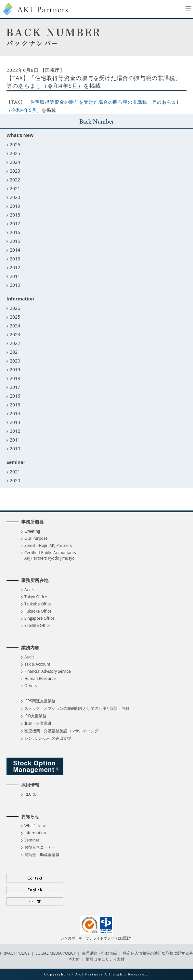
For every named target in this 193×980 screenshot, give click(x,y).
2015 (15, 241)
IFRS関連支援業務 (40, 701)
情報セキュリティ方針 (105, 959)
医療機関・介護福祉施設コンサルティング (61, 731)
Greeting (32, 531)
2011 (15, 276)
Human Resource (40, 678)
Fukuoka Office (38, 611)
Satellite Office (37, 625)
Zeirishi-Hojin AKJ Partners (48, 545)
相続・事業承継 (38, 723)
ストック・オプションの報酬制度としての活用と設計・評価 (77, 708)
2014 (15, 250)
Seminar (32, 840)
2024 (15, 162)
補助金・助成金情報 (42, 855)
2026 (15, 145)
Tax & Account (37, 664)
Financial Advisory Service (48, 671)
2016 (15, 232)
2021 (15, 188)
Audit (29, 657)
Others (31, 686)
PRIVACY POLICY (15, 953)
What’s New (35, 826)
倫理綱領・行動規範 (99, 953)
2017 (15, 224)
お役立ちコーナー (40, 847)
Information (35, 833)
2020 (15, 197)
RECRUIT (32, 794)
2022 (15, 180)
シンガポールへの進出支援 (48, 738)
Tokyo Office (36, 597)
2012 (15, 267)
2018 (15, 215)
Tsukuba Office (38, 604)
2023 (15, 171)
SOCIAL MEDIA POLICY (55, 953)
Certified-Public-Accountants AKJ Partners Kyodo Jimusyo (50, 555)
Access (30, 590)
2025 (15, 153)
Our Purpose (36, 538)
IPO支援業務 (35, 716)
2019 (15, 206)
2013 (15, 259)
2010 (15, 285)
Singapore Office (39, 618)
